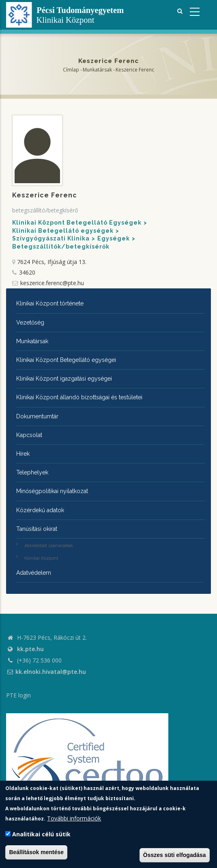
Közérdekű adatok (40, 510)
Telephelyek (32, 472)
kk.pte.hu (30, 649)
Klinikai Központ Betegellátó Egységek (77, 223)
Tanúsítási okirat (37, 529)
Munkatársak (97, 70)
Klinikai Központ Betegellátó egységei (66, 360)
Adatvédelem (34, 573)
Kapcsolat (29, 435)
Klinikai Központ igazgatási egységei (64, 379)
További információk (74, 818)
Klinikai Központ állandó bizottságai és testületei (79, 397)
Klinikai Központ (41, 558)
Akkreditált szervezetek (49, 546)
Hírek (23, 454)
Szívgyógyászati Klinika (51, 238)
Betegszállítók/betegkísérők (61, 247)
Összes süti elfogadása (175, 855)
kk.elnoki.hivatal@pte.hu (46, 672)
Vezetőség (30, 323)
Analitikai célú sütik (41, 834)
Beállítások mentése (36, 852)
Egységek (114, 238)
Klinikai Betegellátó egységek (63, 231)
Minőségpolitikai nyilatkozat (52, 491)
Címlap (71, 70)
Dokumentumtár (37, 416)
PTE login (18, 695)
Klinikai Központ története (50, 303)
